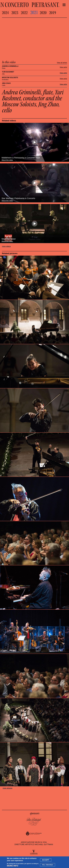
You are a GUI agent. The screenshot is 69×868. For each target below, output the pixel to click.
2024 (5, 13)
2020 (43, 13)
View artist (63, 67)
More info (12, 866)
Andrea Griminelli (10, 66)
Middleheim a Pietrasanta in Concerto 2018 (21, 158)
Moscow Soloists (10, 78)
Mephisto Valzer (9, 239)
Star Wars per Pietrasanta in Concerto (18, 198)
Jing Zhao (6, 83)
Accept (46, 860)
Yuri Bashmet (8, 72)
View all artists (62, 63)
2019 (53, 13)
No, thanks (48, 865)
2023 (15, 13)
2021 (34, 12)
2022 (24, 13)
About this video (7, 160)
